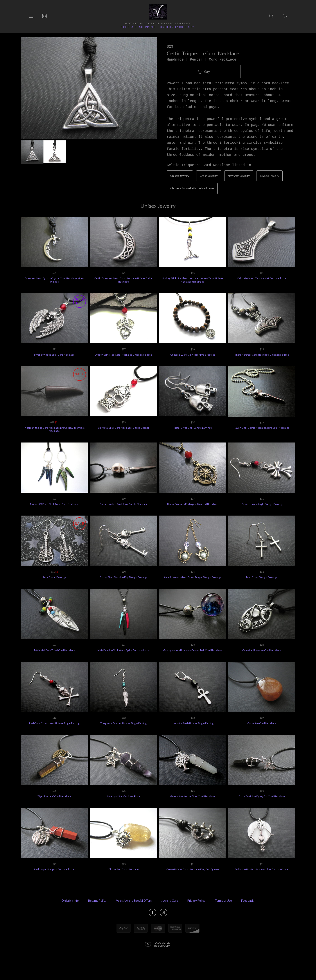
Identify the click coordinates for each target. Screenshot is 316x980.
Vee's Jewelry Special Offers (134, 901)
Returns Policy (97, 901)
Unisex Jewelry (180, 176)
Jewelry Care (170, 901)
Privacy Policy (196, 901)
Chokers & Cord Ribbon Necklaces (192, 188)
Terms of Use (223, 901)
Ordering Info (70, 901)
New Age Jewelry (239, 176)
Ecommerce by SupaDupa (162, 944)
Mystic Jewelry (270, 176)
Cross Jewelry (209, 176)
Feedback (247, 901)
